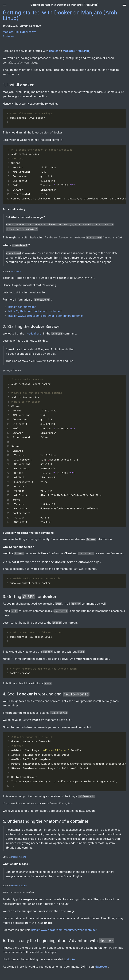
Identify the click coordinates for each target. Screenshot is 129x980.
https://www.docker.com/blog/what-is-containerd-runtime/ (46, 316)
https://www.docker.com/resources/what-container (64, 930)
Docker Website (19, 886)
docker (26, 32)
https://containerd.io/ (22, 307)
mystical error (34, 334)
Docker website (19, 857)
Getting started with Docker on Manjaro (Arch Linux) (60, 15)
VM (34, 32)
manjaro (8, 32)
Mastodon (101, 967)
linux (18, 32)
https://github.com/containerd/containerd (35, 311)
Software (9, 36)
